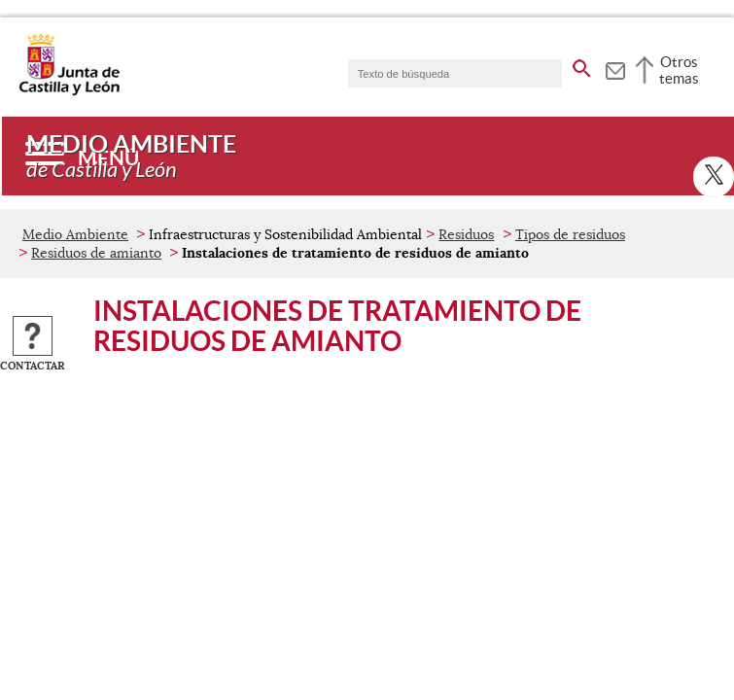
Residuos (466, 234)
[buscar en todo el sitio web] (582, 65)
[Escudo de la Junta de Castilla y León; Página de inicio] (69, 91)
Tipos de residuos (570, 234)
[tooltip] (615, 68)
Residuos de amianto (96, 253)
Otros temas (679, 70)
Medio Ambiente (75, 234)
